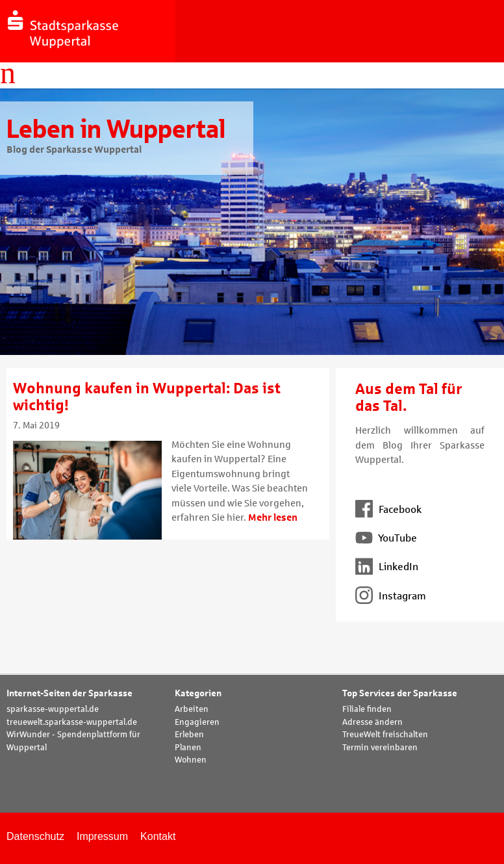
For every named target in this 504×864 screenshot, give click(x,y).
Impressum (102, 836)
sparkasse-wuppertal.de (53, 709)
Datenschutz (35, 836)
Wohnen (191, 760)
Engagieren (197, 722)
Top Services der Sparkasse (400, 693)
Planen (188, 748)
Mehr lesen (273, 517)
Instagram (391, 596)
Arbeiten (192, 709)
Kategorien (198, 693)
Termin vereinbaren (380, 748)
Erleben (189, 735)
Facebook (388, 509)
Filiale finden (367, 709)
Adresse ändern (372, 722)
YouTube (386, 538)
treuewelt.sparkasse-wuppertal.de (72, 722)
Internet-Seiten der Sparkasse (69, 693)
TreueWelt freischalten (385, 735)
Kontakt (158, 836)
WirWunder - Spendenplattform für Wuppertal (73, 741)
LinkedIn (387, 567)
